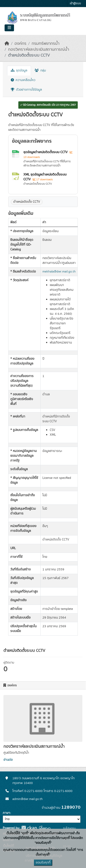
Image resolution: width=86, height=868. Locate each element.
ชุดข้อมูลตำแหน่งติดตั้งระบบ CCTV (46, 152)
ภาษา (6, 813)
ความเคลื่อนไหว (23, 80)
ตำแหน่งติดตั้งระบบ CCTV (29, 55)
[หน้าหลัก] (7, 44)
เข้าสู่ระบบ (75, 4)
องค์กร (20, 44)
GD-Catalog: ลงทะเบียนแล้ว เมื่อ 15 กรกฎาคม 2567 (48, 105)
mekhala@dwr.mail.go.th (59, 272)
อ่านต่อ (8, 760)
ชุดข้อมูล (19, 71)
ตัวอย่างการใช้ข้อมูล (26, 90)
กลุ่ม (40, 71)
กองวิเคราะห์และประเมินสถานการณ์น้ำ (39, 50)
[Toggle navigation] (9, 28)
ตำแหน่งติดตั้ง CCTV (27, 202)
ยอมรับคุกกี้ (43, 863)
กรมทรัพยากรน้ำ (46, 44)
